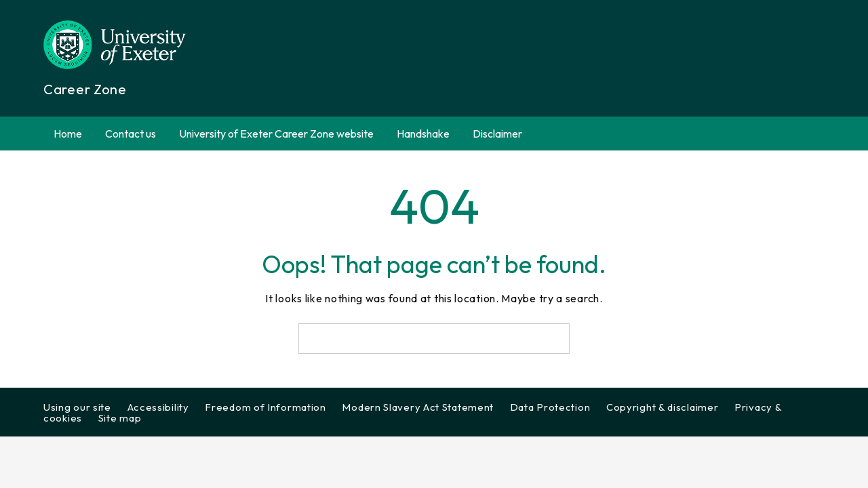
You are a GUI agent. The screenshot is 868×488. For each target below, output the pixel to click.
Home (68, 134)
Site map (120, 418)
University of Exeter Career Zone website (276, 134)
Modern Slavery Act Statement (418, 407)
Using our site (77, 407)
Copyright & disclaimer (662, 407)
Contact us (131, 134)
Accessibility (158, 407)
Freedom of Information (265, 407)
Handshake (423, 134)
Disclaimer (497, 134)
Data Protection (550, 407)
